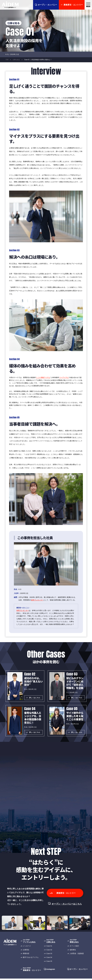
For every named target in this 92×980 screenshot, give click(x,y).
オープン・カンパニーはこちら (67, 910)
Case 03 (49, 959)
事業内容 (26, 959)
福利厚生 (73, 955)
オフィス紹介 (74, 952)
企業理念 (26, 955)
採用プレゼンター (37, 600)
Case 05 (49, 967)
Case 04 (49, 963)
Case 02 (49, 955)
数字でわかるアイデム (31, 963)
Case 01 (49, 952)
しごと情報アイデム (43, 377)
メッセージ (27, 952)
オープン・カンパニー (47, 5)
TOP (7, 60)
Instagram (51, 975)
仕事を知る (16, 60)
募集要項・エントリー (73, 5)
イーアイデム (64, 377)
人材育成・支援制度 (77, 959)
